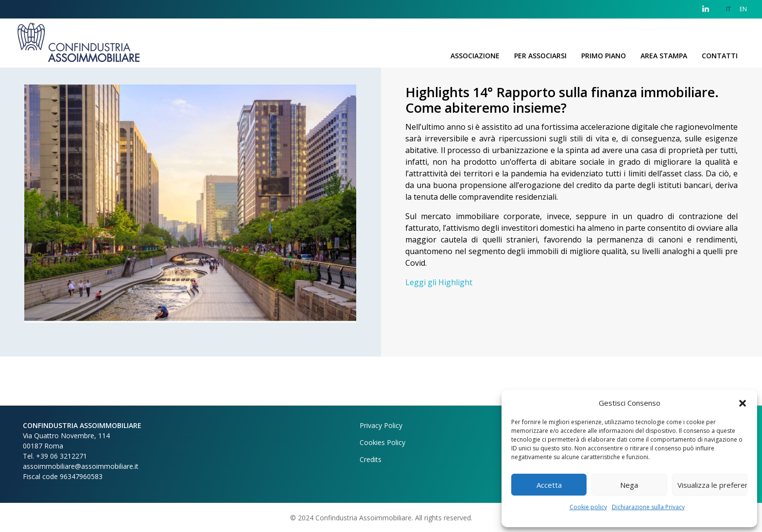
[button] (743, 403)
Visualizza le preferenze (712, 485)
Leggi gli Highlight (439, 282)
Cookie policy (588, 507)
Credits (371, 459)
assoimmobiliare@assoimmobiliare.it (81, 466)
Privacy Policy (381, 425)
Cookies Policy (382, 442)
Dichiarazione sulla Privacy (648, 507)
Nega (629, 485)
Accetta (549, 485)
